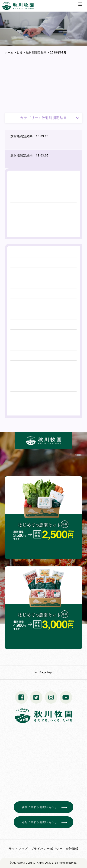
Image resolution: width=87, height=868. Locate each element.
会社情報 (72, 849)
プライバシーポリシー (47, 849)
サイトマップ (18, 849)
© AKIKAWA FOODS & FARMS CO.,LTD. (32, 863)
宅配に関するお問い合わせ (39, 822)
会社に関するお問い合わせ (39, 807)
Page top (46, 672)
